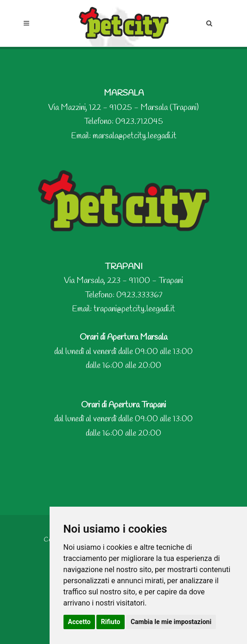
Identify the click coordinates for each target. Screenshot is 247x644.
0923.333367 (139, 295)
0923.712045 (139, 122)
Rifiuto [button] (111, 622)
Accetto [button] (79, 622)
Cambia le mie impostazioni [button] (171, 622)
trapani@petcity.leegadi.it (134, 309)
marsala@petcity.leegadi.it (135, 136)
